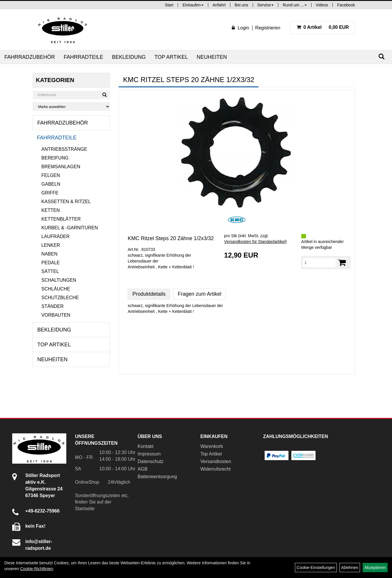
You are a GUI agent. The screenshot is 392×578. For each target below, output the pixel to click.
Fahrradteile (83, 57)
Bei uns (242, 5)
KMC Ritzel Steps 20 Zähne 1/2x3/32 (171, 238)
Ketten (50, 210)
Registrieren (268, 28)
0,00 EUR (323, 27)
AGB (142, 469)
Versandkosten (216, 461)
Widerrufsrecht (215, 469)
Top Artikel (171, 57)
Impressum (149, 454)
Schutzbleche (60, 298)
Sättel (50, 271)
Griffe (50, 193)
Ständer (52, 306)
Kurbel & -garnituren (70, 228)
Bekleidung (129, 57)
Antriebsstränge (64, 149)
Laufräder (55, 236)
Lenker (51, 245)
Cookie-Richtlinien (36, 569)
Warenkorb (212, 446)
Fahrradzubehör (30, 57)
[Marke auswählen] (71, 107)
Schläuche (56, 289)
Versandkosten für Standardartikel (255, 242)
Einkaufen (193, 5)
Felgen (51, 175)
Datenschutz (150, 461)
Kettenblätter (61, 219)
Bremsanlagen (61, 167)
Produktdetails (149, 294)
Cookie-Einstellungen (316, 568)
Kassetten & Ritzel (66, 202)
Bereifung (55, 158)
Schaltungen (59, 280)
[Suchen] (382, 57)
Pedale (50, 263)
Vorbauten (56, 315)
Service (266, 5)
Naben (49, 254)
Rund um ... (295, 5)
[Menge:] (319, 263)
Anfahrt (219, 5)
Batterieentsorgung (157, 477)
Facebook (346, 5)
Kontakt (145, 446)
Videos (322, 5)
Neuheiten (212, 57)
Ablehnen (350, 568)
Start (169, 5)
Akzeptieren (375, 568)
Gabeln (51, 184)
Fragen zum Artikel (199, 294)
